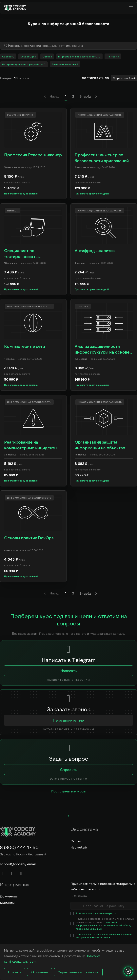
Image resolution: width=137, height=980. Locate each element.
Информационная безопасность (79, 56)
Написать (69, 671)
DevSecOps (28, 56)
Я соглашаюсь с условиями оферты (96, 913)
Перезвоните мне (68, 720)
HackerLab (79, 847)
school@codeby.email (18, 864)
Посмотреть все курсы (68, 791)
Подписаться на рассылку (104, 906)
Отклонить (39, 972)
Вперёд (89, 96)
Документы (9, 896)
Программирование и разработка (24, 64)
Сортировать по (96, 78)
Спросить (68, 770)
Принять (15, 972)
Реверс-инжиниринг (65, 64)
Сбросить (8, 56)
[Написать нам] (128, 971)
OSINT (47, 56)
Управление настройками (78, 972)
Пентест (113, 56)
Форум (76, 841)
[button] (131, 8)
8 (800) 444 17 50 (19, 847)
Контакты (7, 903)
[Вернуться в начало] (17, 8)
